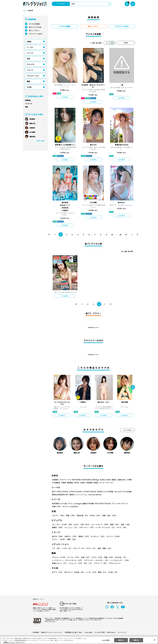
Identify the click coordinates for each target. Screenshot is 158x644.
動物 (102, 572)
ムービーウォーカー (107, 483)
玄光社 (102, 480)
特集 (26, 107)
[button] (133, 387)
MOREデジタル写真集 (104, 492)
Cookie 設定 (88, 632)
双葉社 (96, 483)
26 (120, 235)
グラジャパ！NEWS (36, 34)
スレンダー (60, 524)
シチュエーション (33, 76)
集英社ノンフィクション (78, 495)
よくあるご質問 (99, 632)
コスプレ (58, 515)
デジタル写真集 (34, 24)
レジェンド (76, 563)
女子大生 (120, 557)
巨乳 (74, 524)
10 (112, 235)
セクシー (128, 536)
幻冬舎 (108, 480)
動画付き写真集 (88, 503)
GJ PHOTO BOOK (89, 492)
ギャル (121, 527)
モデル (97, 557)
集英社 (114, 480)
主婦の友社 (121, 480)
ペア (56, 548)
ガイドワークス (65, 480)
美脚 (114, 524)
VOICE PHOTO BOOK (102, 503)
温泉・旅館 (104, 548)
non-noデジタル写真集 (121, 492)
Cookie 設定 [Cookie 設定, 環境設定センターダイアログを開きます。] (106, 640)
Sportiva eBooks (94, 495)
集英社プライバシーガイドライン (52, 632)
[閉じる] (154, 640)
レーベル (30, 47)
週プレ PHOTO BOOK (60, 492)
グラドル (59, 557)
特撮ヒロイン (60, 563)
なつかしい (98, 536)
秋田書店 (55, 480)
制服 (71, 515)
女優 (85, 557)
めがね (95, 515)
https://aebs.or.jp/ (50, 621)
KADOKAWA (76, 480)
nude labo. (74, 506)
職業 (28, 81)
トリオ (67, 548)
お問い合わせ (111, 632)
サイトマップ (122, 632)
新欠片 (77, 483)
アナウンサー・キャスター (96, 560)
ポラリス (66, 506)
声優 (108, 557)
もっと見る (128, 430)
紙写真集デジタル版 (59, 503)
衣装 (28, 59)
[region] (79, 640)
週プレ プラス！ (34, 30)
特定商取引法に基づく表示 (74, 632)
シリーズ (30, 53)
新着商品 (28, 100)
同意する (136, 640)
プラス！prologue (74, 503)
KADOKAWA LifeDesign (90, 480)
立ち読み (65, 97)
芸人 (88, 563)
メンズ (91, 572)
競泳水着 (83, 515)
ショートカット (99, 524)
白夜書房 (89, 483)
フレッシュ (71, 527)
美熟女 (84, 536)
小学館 (129, 480)
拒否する (121, 640)
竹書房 (64, 483)
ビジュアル (31, 64)
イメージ (30, 70)
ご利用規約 (35, 632)
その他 (29, 87)
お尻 (85, 524)
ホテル (91, 548)
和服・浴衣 (109, 515)
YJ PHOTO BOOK (75, 492)
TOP (24, 11)
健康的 (58, 527)
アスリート (100, 563)
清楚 (57, 539)
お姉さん (71, 536)
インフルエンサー (120, 560)
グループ (79, 548)
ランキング (29, 104)
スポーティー (86, 527)
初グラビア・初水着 (74, 572)
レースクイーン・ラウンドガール (67, 560)
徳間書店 (70, 483)
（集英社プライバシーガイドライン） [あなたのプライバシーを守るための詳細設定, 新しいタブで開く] (14, 642)
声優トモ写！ (57, 506)
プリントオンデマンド (119, 503)
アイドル (73, 557)
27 (126, 235)
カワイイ (113, 536)
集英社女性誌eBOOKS (60, 495)
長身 (125, 524)
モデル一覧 (40, 141)
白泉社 (83, 483)
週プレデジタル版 (35, 27)
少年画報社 (56, 483)
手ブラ (58, 572)
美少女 (58, 536)
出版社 (29, 42)
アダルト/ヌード (114, 563)
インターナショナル (105, 527)
